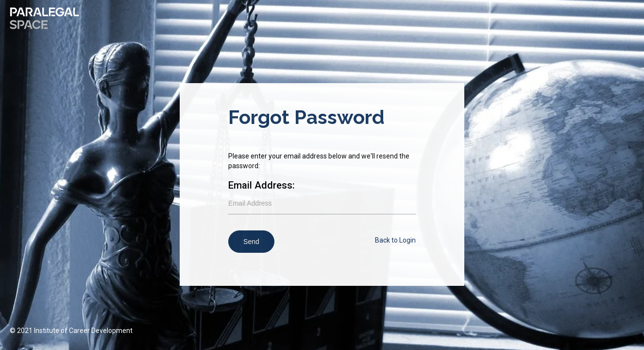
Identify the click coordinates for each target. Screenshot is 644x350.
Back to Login (395, 240)
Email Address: (262, 185)
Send (251, 242)
